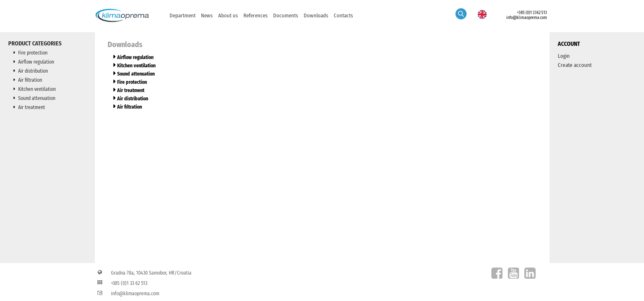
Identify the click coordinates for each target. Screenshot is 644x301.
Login (564, 56)
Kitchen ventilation (37, 89)
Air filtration (30, 80)
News (207, 15)
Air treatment (32, 107)
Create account (575, 65)
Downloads (316, 15)
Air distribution (33, 71)
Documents (286, 15)
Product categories (35, 44)
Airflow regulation (36, 62)
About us (228, 15)
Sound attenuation (37, 98)
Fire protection (33, 53)
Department (183, 15)
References (256, 15)
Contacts (343, 15)
